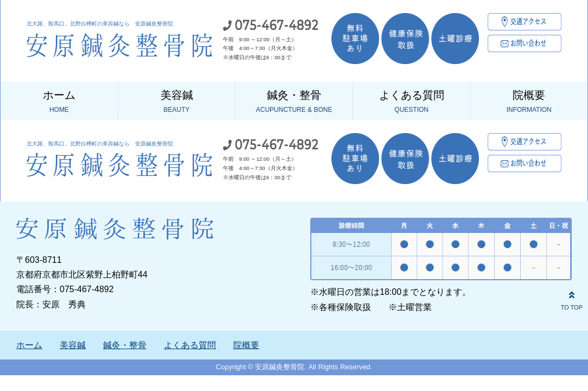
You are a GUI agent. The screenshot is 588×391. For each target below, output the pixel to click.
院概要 (529, 102)
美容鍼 (177, 102)
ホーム (59, 102)
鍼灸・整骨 (294, 102)
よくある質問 (412, 102)
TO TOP (572, 299)
